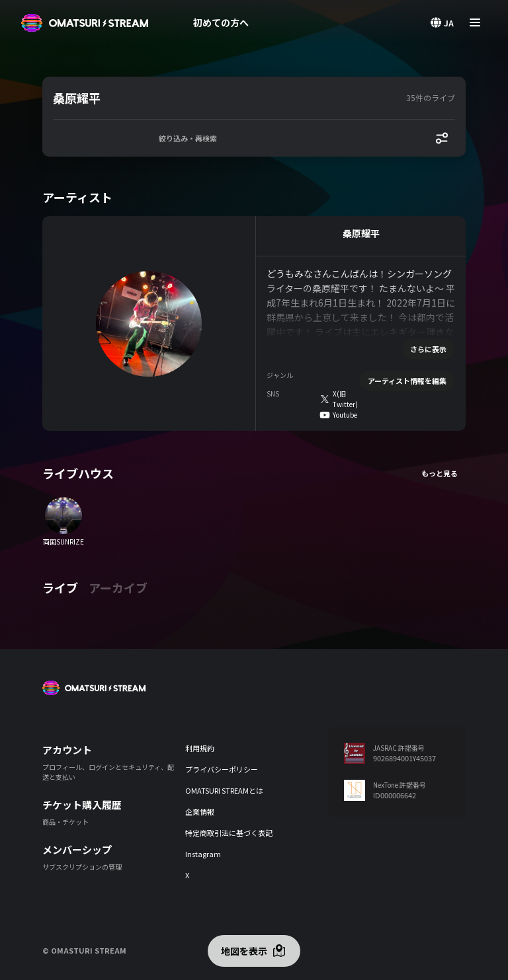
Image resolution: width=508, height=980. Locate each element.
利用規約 (200, 748)
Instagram (203, 854)
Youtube (345, 415)
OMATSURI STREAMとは (224, 790)
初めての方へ (221, 22)
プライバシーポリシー (222, 769)
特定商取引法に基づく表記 (229, 833)
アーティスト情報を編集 (407, 381)
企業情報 (200, 811)
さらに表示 (428, 349)
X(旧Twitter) (345, 399)
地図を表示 (244, 951)
